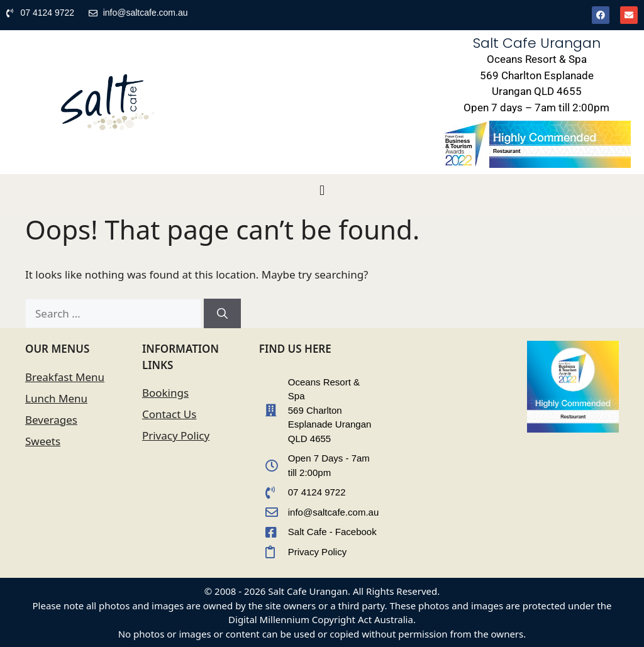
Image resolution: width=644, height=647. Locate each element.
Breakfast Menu (65, 377)
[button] (322, 191)
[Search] (222, 314)
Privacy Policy (176, 435)
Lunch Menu (56, 398)
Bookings (165, 393)
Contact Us (169, 414)
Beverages (51, 420)
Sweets (43, 441)
